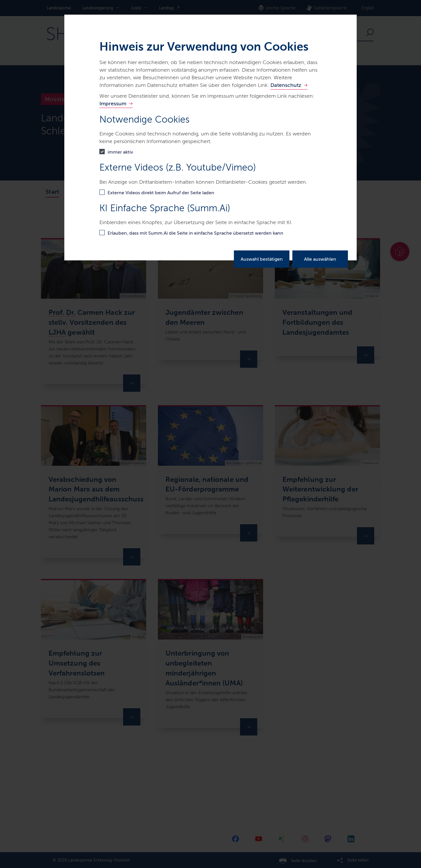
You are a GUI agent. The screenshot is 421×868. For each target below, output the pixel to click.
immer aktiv (120, 152)
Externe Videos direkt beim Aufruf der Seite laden (161, 193)
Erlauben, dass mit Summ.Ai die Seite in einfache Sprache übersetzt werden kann (195, 233)
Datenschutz (286, 85)
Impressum (113, 104)
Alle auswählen (320, 259)
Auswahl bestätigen (262, 259)
